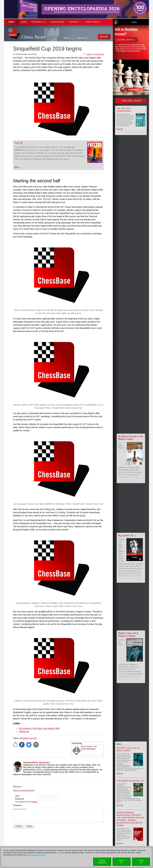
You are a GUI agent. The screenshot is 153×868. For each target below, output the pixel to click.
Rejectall (122, 861)
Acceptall (141, 861)
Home (24, 22)
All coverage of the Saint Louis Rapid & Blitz (39, 728)
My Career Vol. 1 (127, 536)
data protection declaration (36, 855)
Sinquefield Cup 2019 (28, 738)
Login (134, 22)
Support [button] (75, 22)
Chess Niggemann (88, 749)
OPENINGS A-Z (39, 22)
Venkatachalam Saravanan (36, 762)
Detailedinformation (102, 861)
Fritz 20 (18, 143)
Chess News (33, 37)
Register (34, 802)
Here (59, 853)
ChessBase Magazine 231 (130, 781)
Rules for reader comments (24, 790)
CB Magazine (57, 22)
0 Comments (99, 54)
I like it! (89, 54)
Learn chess (92, 22)
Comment (17, 805)
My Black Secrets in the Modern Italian (131, 438)
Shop (11, 22)
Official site (24, 731)
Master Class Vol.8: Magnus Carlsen (128, 635)
